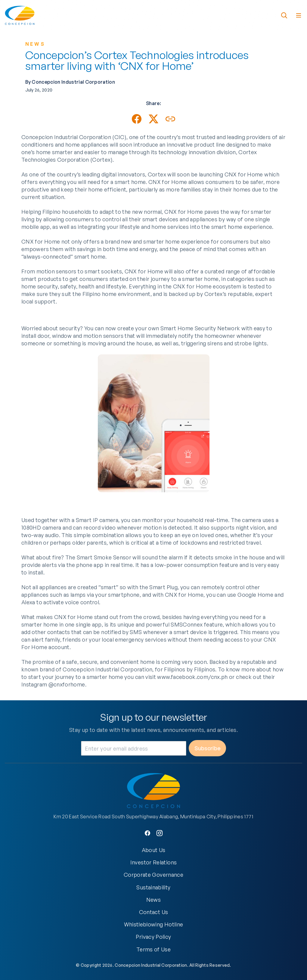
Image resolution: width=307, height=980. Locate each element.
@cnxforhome (67, 689)
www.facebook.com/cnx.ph (192, 682)
